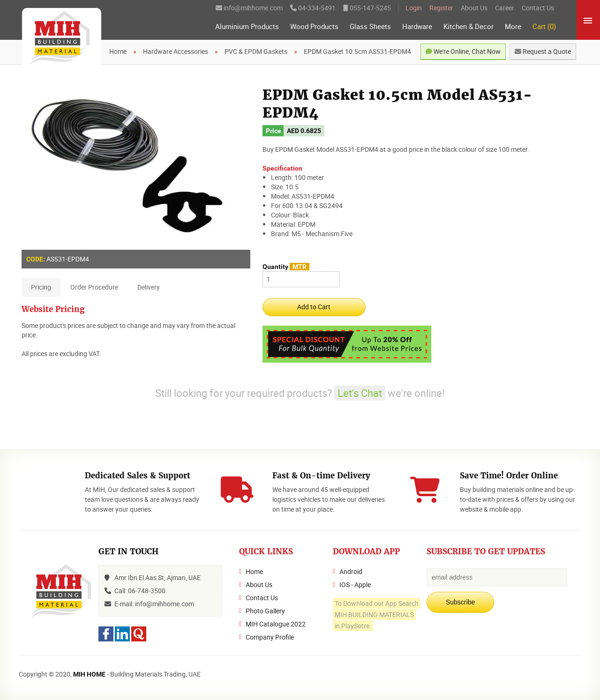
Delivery (149, 287)
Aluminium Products (247, 26)
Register (441, 8)
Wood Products (314, 26)
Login (414, 8)
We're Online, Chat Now (463, 51)
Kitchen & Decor (469, 26)
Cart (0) (544, 26)
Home (254, 571)
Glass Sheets (370, 26)
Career (505, 8)
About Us (474, 8)
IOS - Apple (355, 585)
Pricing (41, 287)
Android (351, 571)
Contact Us (538, 8)
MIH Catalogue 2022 (276, 624)
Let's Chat (360, 393)
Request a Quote (543, 51)
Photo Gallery (265, 611)
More (513, 26)
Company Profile (270, 637)
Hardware (417, 26)
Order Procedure (94, 287)
